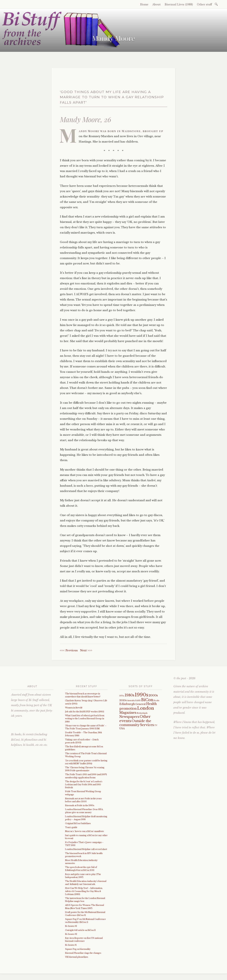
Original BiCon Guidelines (78, 823)
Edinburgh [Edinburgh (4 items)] (127, 704)
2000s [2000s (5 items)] (153, 695)
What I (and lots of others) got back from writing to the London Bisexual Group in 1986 (85, 719)
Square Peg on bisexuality (78, 949)
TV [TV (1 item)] (156, 725)
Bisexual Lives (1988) (179, 4)
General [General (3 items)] (141, 704)
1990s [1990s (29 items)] (141, 695)
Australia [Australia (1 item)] (131, 701)
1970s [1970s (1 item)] (122, 696)
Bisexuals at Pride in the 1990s (80, 805)
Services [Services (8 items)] (147, 725)
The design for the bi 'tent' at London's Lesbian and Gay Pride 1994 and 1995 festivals (84, 784)
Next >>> (86, 650)
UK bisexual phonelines (77, 957)
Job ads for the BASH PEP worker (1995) (85, 712)
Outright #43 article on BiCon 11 (80, 930)
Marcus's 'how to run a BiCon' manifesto (84, 831)
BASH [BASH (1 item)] (138, 701)
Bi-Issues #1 (71, 945)
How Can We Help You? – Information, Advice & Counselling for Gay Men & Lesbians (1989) (84, 891)
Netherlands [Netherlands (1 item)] (142, 713)
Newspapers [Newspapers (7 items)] (129, 717)
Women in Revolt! (74, 708)
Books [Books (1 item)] (156, 701)
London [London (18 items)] (146, 708)
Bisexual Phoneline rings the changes (83, 953)
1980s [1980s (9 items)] (130, 695)
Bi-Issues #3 (71, 926)
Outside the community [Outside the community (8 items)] (135, 723)
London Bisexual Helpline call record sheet (86, 849)
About (156, 4)
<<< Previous (69, 650)
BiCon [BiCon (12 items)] (147, 700)
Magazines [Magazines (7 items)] (128, 713)
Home (144, 4)
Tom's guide (71, 827)
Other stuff (204, 4)
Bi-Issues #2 (71, 934)
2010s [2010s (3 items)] (123, 700)
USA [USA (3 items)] (122, 728)
